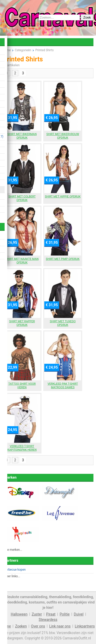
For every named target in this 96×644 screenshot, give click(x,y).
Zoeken (21, 626)
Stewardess (48, 620)
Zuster (37, 614)
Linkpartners (85, 626)
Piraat (51, 614)
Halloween (19, 614)
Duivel (79, 614)
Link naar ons (60, 626)
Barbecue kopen (15, 570)
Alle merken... (13, 550)
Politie (65, 614)
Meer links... (12, 576)
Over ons (38, 626)
